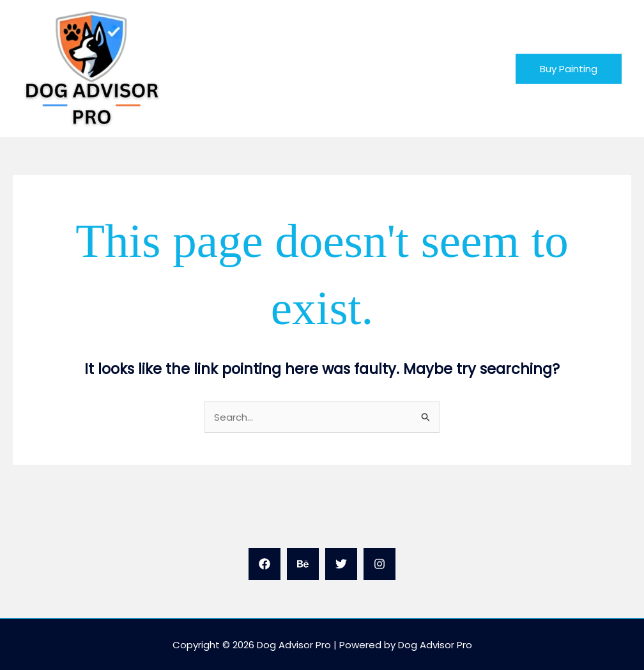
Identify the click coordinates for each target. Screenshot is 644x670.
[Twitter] (341, 564)
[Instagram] (379, 564)
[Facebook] (264, 564)
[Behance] (303, 564)
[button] (569, 69)
